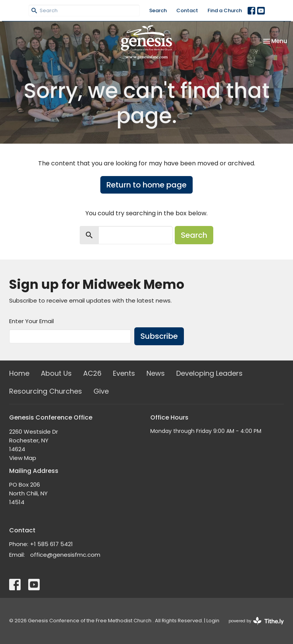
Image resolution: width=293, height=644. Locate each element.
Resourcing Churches (46, 391)
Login (213, 621)
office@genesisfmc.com (65, 555)
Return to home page (146, 185)
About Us (56, 373)
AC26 (92, 373)
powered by (256, 621)
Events (124, 373)
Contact (187, 10)
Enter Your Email (31, 321)
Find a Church (225, 10)
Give (101, 391)
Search (158, 10)
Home (19, 373)
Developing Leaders (209, 373)
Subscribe (159, 336)
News (156, 373)
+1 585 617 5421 (52, 544)
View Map (23, 458)
